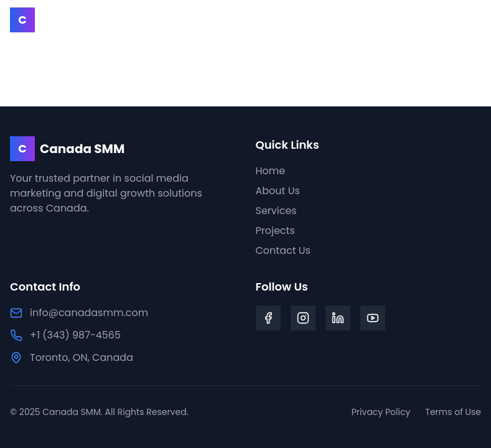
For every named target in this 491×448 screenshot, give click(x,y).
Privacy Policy (381, 412)
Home (271, 171)
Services (276, 211)
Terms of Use (453, 412)
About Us (278, 191)
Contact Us (283, 250)
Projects (275, 231)
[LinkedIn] (338, 318)
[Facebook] (268, 318)
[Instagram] (303, 318)
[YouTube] (373, 318)
